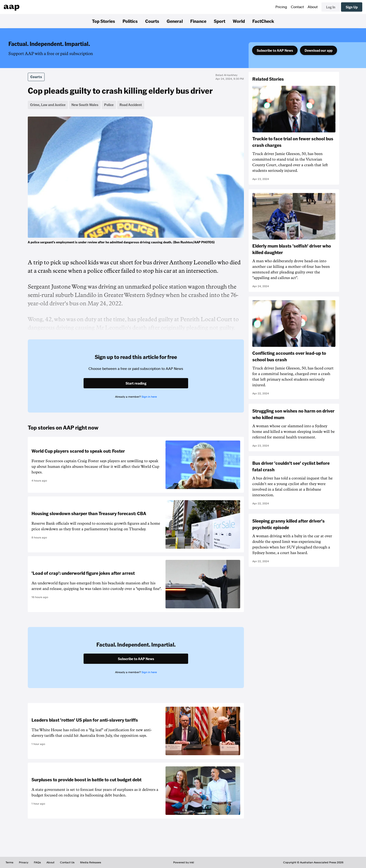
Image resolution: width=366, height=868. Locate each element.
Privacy (24, 862)
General (175, 21)
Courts (152, 21)
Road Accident (131, 105)
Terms (9, 862)
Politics (130, 21)
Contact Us (67, 862)
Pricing (281, 7)
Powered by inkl (184, 862)
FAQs (37, 862)
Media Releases (91, 862)
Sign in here (149, 397)
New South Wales (85, 105)
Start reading (136, 383)
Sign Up (352, 7)
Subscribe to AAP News (275, 50)
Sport (220, 21)
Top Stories (104, 21)
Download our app (318, 50)
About (313, 7)
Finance (198, 21)
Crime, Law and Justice (48, 105)
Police (109, 105)
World (239, 21)
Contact (297, 7)
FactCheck (263, 21)
